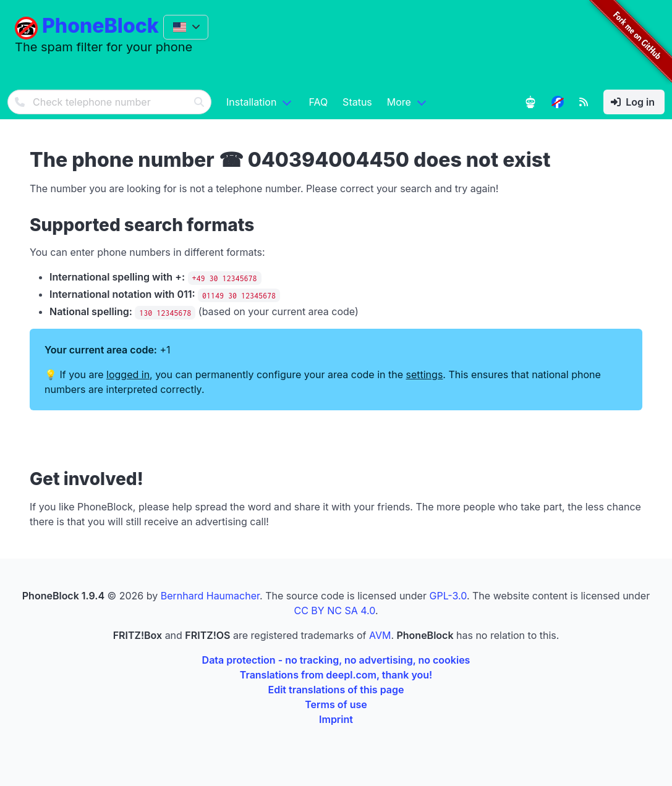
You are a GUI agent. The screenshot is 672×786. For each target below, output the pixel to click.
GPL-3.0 (448, 596)
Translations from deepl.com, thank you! (336, 675)
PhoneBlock (100, 26)
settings (425, 374)
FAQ (318, 102)
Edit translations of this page (336, 690)
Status (357, 102)
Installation (251, 102)
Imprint (336, 719)
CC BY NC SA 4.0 (334, 611)
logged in (128, 374)
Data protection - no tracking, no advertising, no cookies (336, 660)
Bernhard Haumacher (210, 596)
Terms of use (336, 704)
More (399, 102)
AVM (380, 635)
